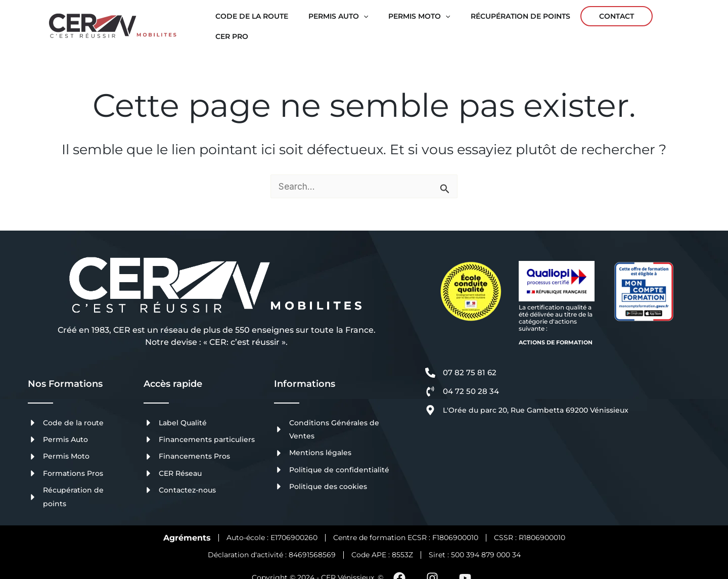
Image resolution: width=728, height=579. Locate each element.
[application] (355, 20)
